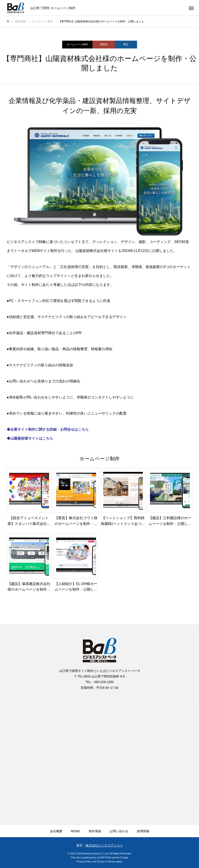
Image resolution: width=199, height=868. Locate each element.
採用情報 (143, 831)
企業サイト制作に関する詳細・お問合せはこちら (49, 429)
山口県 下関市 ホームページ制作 (53, 8)
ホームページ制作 (77, 44)
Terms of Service (106, 862)
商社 (126, 44)
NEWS (76, 831)
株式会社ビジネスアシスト (104, 845)
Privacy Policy (84, 862)
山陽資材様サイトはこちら (32, 438)
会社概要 (56, 831)
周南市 (104, 44)
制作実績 (95, 831)
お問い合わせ (119, 831)
